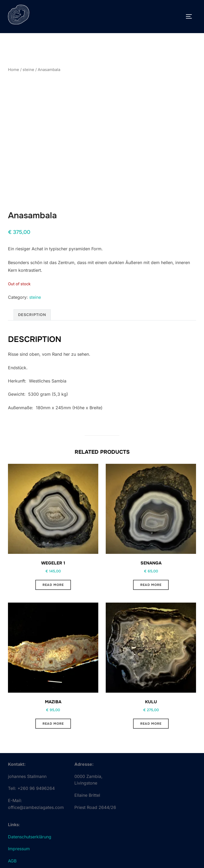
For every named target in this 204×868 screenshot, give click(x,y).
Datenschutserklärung (30, 837)
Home (14, 70)
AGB (12, 861)
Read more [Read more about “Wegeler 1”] (53, 585)
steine (28, 70)
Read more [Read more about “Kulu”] (151, 724)
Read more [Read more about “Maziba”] (53, 724)
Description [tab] (32, 315)
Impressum (19, 849)
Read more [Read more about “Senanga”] (151, 585)
